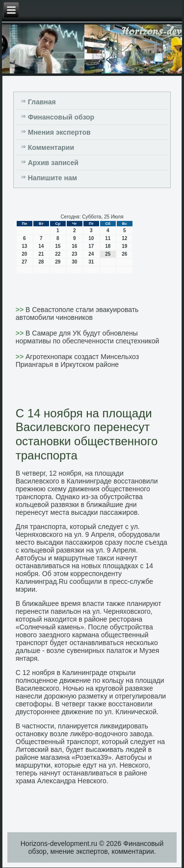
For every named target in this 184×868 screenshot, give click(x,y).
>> (21, 310)
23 (74, 254)
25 (108, 254)
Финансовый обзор (61, 117)
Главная (42, 102)
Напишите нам (53, 178)
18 (108, 246)
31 (91, 262)
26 (124, 254)
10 (91, 238)
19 (124, 246)
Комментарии (51, 147)
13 (24, 246)
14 (41, 246)
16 (74, 246)
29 (58, 262)
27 (24, 262)
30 (74, 262)
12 (124, 238)
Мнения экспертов (59, 132)
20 (24, 254)
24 (91, 254)
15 (58, 246)
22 (58, 254)
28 (41, 262)
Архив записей (53, 163)
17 (91, 246)
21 (41, 254)
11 (108, 238)
